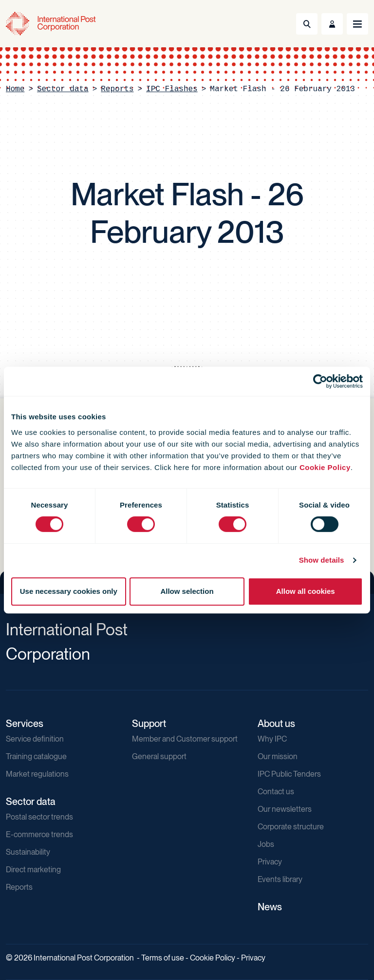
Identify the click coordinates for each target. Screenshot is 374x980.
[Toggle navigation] (357, 24)
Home (15, 89)
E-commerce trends (39, 834)
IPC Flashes (172, 89)
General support (159, 756)
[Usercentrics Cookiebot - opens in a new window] (320, 381)
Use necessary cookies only (69, 591)
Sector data (63, 89)
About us (276, 724)
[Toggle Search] (307, 24)
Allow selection (187, 591)
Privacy (270, 862)
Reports (117, 89)
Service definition (35, 739)
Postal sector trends (39, 817)
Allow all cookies (306, 591)
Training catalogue (36, 756)
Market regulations (37, 774)
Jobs (266, 844)
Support (149, 724)
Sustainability (28, 852)
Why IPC (272, 739)
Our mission (278, 756)
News (270, 907)
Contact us (276, 792)
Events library (280, 879)
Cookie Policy (325, 467)
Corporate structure (291, 827)
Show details (322, 560)
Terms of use (163, 958)
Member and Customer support (185, 739)
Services (25, 724)
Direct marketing (33, 870)
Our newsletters (285, 809)
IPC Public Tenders (289, 774)
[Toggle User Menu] (332, 24)
